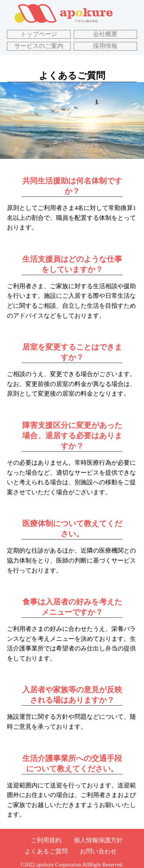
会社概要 (105, 34)
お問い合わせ (98, 851)
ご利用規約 (46, 840)
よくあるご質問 (46, 851)
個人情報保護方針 (98, 840)
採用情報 (105, 46)
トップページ (39, 34)
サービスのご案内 (39, 46)
